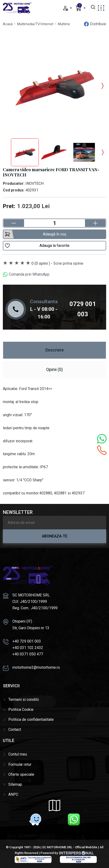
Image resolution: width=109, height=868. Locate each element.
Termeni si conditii (24, 700)
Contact (15, 729)
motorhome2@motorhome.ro (36, 667)
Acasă (8, 24)
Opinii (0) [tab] (54, 369)
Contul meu (18, 754)
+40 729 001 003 (27, 641)
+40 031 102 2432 (28, 648)
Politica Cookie (21, 710)
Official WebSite (86, 847)
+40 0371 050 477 (28, 654)
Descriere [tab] (55, 350)
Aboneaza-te (55, 536)
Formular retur (20, 764)
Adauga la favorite (37, 246)
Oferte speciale (21, 774)
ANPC (13, 794)
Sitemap (15, 784)
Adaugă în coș (35, 234)
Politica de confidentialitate (31, 719)
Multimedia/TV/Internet (35, 24)
